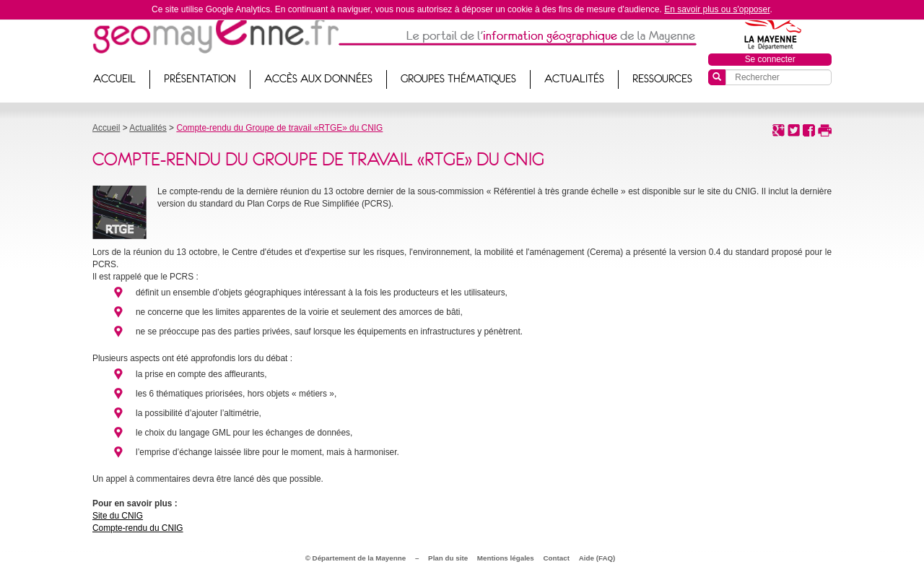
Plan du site (448, 558)
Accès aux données (318, 79)
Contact (557, 558)
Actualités (574, 79)
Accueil (114, 79)
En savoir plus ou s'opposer (717, 9)
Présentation (200, 79)
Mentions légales (506, 558)
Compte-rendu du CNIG (138, 528)
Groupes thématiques (458, 79)
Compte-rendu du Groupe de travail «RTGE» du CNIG (279, 128)
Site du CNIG (118, 516)
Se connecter (770, 59)
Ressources (662, 79)
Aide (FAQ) (597, 558)
